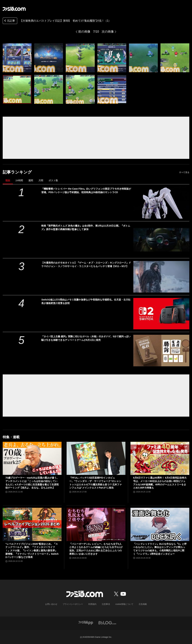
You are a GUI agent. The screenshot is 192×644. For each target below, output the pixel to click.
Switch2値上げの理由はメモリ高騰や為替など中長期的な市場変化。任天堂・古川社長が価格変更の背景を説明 (86, 301)
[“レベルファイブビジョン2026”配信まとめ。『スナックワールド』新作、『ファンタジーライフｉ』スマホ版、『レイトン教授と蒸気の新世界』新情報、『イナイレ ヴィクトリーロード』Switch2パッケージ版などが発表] (32, 524)
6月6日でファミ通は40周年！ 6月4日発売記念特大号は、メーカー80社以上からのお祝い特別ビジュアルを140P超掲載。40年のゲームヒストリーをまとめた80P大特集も (160, 483)
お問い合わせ (51, 604)
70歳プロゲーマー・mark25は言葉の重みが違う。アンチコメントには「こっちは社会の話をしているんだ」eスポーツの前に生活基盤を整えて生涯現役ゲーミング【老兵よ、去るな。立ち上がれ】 (32, 483)
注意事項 (106, 604)
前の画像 (84, 32)
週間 (31, 180)
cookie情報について (124, 604)
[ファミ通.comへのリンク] (14, 9)
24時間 (19, 180)
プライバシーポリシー (73, 604)
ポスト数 (53, 180)
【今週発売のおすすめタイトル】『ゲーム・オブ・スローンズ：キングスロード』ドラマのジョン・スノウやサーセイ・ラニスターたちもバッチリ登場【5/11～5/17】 (86, 264)
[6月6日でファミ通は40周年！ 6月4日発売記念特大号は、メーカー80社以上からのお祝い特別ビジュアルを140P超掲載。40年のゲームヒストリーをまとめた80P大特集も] (160, 458)
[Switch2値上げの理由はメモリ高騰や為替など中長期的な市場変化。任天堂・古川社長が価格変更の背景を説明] (161, 314)
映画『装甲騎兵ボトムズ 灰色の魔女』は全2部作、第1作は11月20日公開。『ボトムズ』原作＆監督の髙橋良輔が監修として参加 (86, 227)
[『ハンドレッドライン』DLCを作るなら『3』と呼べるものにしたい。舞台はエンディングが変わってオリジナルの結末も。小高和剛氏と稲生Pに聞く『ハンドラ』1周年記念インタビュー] (160, 524)
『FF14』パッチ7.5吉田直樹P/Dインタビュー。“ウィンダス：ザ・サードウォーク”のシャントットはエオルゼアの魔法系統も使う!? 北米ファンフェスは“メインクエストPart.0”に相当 (95, 483)
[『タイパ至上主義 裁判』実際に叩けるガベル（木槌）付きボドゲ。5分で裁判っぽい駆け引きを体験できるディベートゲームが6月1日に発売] (161, 351)
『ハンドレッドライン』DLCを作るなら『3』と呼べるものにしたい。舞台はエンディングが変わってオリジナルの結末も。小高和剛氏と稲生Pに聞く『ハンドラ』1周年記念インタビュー (160, 549)
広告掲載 (143, 604)
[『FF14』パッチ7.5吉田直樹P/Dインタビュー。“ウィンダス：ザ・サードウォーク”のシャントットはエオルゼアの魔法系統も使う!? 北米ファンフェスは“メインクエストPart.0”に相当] (96, 458)
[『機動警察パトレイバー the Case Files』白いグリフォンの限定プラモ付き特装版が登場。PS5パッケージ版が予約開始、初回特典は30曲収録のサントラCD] (161, 203)
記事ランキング (17, 172)
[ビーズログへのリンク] (107, 622)
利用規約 (92, 604)
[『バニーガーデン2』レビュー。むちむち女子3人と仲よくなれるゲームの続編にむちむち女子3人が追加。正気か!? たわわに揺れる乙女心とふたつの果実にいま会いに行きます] (96, 524)
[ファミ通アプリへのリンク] (86, 622)
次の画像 (108, 32)
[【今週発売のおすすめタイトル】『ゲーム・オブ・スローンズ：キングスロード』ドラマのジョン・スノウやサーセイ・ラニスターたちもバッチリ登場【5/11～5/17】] (161, 277)
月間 (41, 180)
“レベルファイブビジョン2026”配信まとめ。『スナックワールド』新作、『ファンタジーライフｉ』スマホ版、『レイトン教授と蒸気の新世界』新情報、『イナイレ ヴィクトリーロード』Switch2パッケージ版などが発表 (32, 550)
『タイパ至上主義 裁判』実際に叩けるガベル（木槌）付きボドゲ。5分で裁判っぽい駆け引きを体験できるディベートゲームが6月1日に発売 (86, 338)
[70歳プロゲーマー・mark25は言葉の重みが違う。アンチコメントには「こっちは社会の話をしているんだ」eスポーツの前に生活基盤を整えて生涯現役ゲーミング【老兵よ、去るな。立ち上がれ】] (32, 458)
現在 (8, 180)
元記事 (9, 21)
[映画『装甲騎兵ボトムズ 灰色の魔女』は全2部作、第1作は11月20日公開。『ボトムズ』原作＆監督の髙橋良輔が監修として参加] (161, 240)
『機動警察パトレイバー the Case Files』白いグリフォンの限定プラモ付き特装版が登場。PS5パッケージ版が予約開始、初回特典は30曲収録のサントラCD (86, 190)
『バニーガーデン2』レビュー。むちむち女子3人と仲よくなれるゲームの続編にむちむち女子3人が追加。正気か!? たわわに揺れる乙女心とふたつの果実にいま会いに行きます (96, 549)
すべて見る (184, 172)
